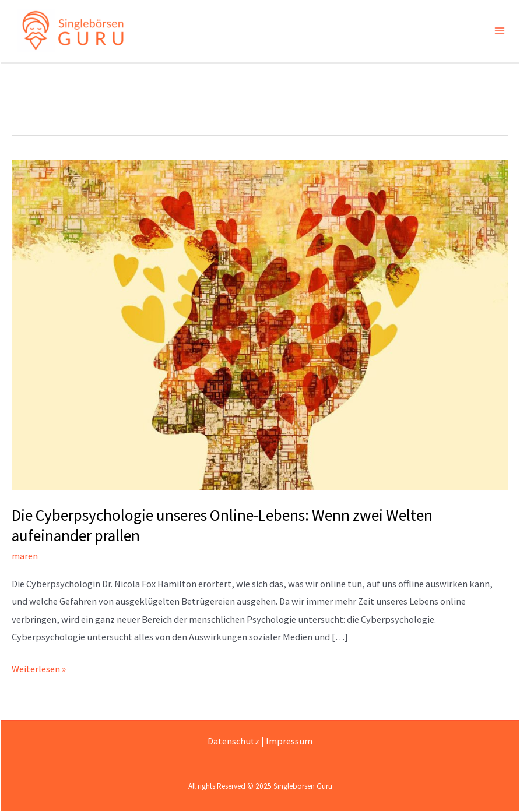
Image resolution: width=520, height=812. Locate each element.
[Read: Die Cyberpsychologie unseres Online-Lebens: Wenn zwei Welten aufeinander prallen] (260, 325)
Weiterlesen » (39, 667)
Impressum (289, 741)
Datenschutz (233, 741)
